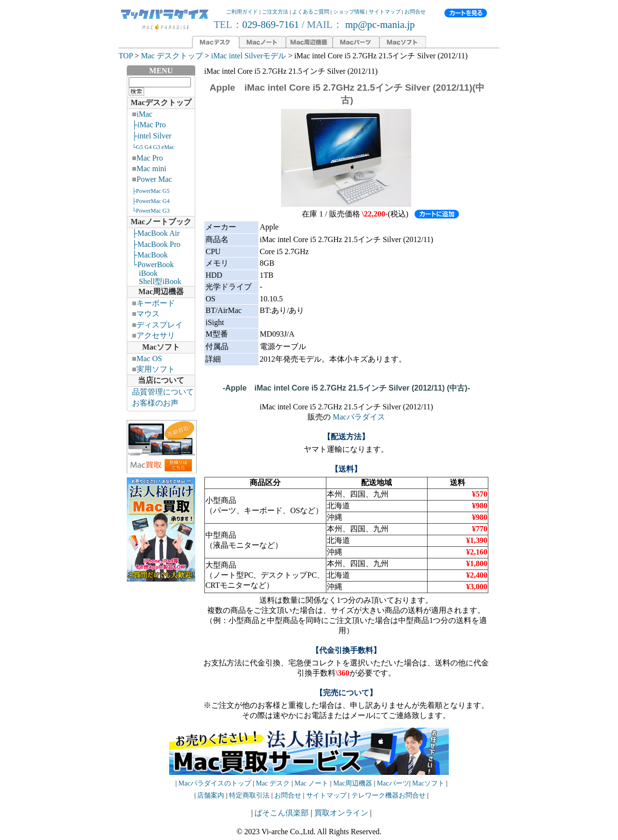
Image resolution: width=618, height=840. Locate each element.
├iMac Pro (149, 125)
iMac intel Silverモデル (249, 56)
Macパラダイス (359, 417)
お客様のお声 (155, 403)
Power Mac (154, 179)
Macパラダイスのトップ (215, 783)
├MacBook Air (156, 233)
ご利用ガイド (242, 12)
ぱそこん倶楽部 (282, 813)
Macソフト (161, 347)
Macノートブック (161, 222)
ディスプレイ (160, 325)
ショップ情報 (349, 12)
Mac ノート (311, 783)
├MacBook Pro (156, 244)
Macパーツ (393, 783)
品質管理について (163, 392)
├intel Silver (152, 136)
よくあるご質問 (311, 12)
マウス (148, 314)
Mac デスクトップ (172, 56)
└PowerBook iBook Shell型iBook (154, 273)
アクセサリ (156, 335)
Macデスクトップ (161, 102)
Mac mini (151, 169)
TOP (126, 56)
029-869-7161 (271, 24)
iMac (144, 114)
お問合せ (415, 12)
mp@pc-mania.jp (379, 24)
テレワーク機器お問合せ (389, 795)
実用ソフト (156, 369)
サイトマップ (385, 12)
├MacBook (150, 255)
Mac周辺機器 (161, 291)
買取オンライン (341, 813)
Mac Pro (150, 158)
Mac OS (149, 359)
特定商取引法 (250, 795)
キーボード (156, 303)
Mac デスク (273, 783)
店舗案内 (211, 795)
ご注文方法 (275, 12)
